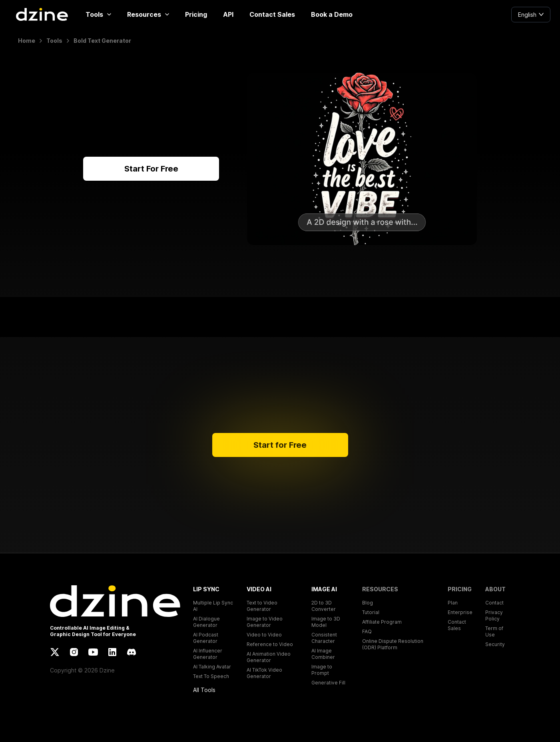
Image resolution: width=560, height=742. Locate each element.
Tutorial (371, 612)
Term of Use (494, 631)
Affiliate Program (382, 622)
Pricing (196, 14)
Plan (453, 603)
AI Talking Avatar (212, 667)
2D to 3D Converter (324, 606)
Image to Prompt (322, 670)
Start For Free (151, 169)
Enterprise (460, 612)
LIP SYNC (206, 589)
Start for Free (280, 445)
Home (27, 41)
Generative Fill (328, 683)
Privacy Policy (494, 615)
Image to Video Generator (265, 622)
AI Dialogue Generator (206, 622)
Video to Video (264, 635)
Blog (368, 603)
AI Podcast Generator (206, 638)
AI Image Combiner (323, 654)
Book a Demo (332, 14)
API (228, 14)
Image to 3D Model (326, 622)
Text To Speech (211, 676)
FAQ (367, 631)
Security (495, 644)
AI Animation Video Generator (269, 657)
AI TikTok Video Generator (264, 673)
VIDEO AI (259, 589)
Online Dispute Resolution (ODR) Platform (393, 644)
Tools (98, 14)
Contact (494, 603)
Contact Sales (272, 14)
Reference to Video (270, 644)
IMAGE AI (324, 589)
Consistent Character (324, 638)
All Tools (204, 690)
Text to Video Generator (262, 606)
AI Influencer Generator (208, 654)
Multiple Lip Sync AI (213, 606)
